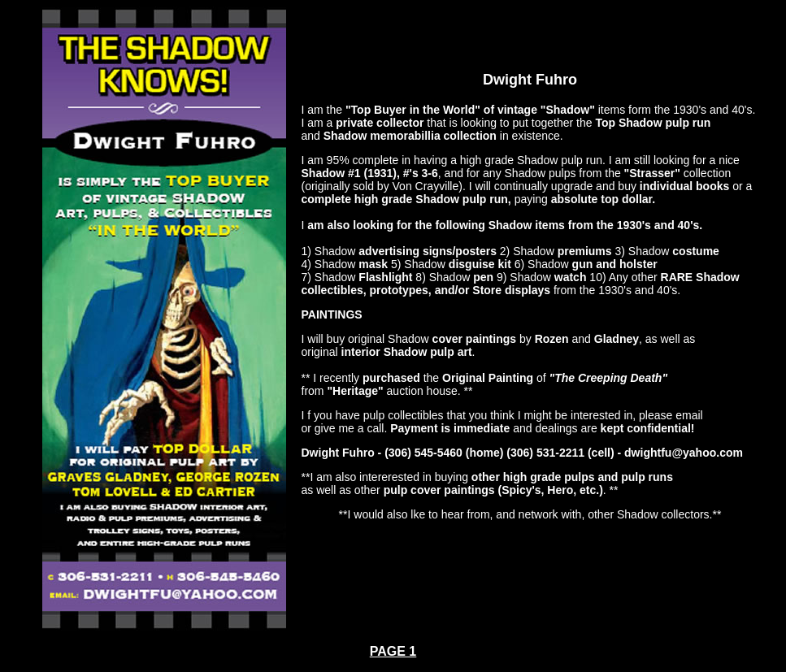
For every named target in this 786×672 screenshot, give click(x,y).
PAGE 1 (393, 651)
